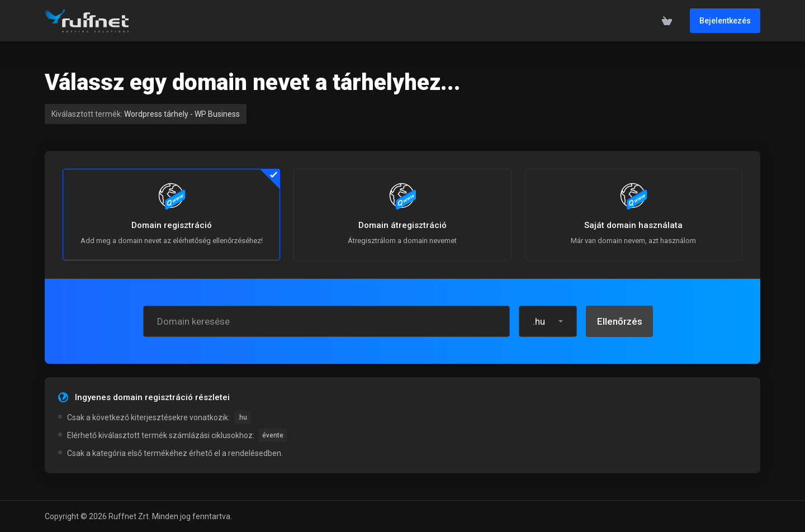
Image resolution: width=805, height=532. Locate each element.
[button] (548, 321)
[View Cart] (667, 21)
